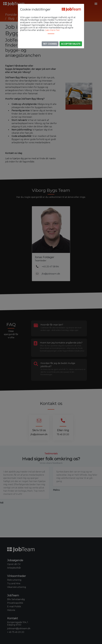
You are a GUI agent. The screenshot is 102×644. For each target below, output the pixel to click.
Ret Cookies (50, 44)
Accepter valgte (71, 44)
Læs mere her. (53, 30)
